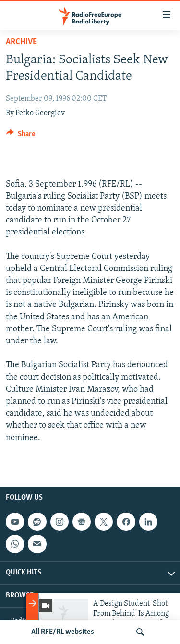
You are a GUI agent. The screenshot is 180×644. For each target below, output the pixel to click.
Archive (21, 42)
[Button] (21, 136)
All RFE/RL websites (63, 632)
